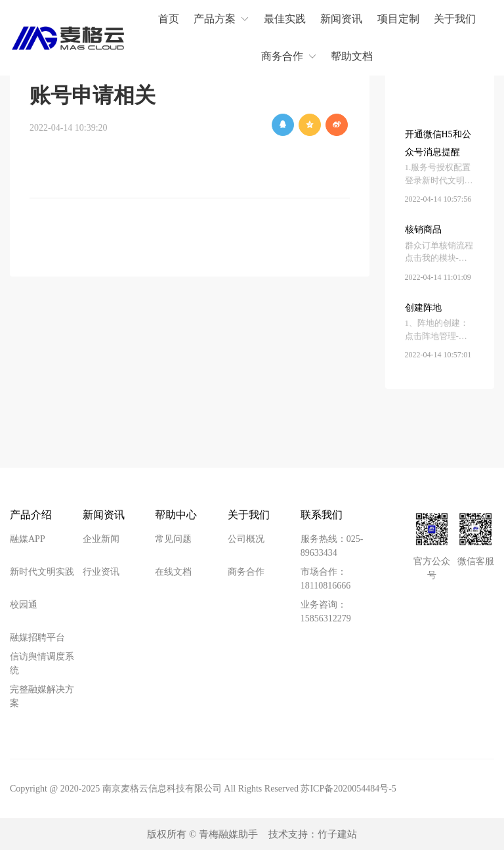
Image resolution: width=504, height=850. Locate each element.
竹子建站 (337, 834)
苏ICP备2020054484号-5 (348, 789)
